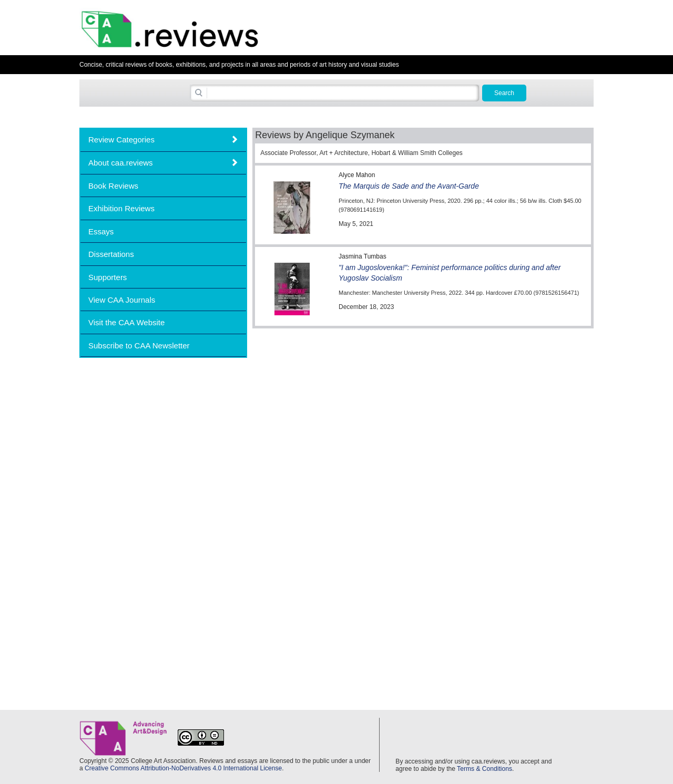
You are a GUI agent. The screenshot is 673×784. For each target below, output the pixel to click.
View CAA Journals (122, 300)
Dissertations (111, 254)
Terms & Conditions (485, 769)
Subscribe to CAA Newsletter (139, 345)
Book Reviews (113, 186)
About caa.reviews (121, 163)
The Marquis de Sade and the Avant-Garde (409, 186)
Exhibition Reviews (121, 208)
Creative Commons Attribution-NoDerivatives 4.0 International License (183, 768)
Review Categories (121, 140)
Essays (101, 231)
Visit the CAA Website (126, 322)
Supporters (108, 277)
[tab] (163, 140)
